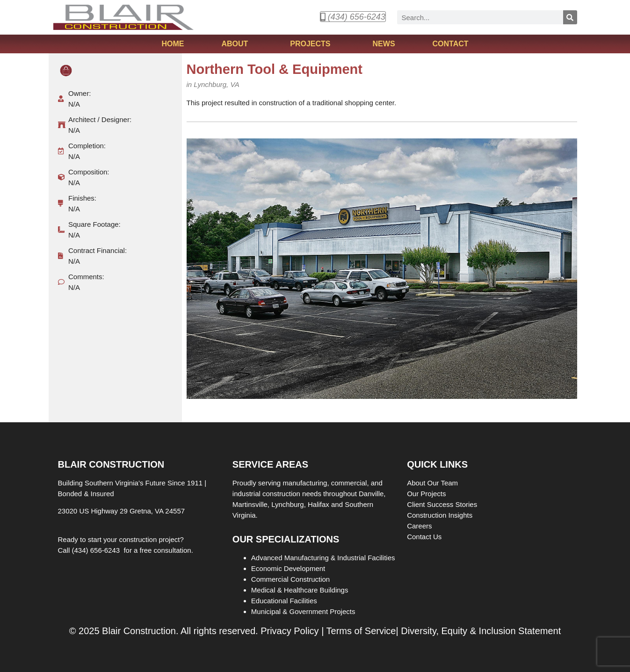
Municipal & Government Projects (303, 611)
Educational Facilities (284, 601)
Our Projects (427, 494)
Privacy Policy (290, 631)
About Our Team (433, 483)
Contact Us (424, 537)
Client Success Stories (443, 504)
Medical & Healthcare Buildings (300, 590)
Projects (312, 44)
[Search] (570, 17)
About (237, 44)
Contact (451, 44)
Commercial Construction (290, 579)
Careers (420, 526)
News (384, 44)
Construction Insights (441, 515)
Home (173, 44)
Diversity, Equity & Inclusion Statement (481, 631)
